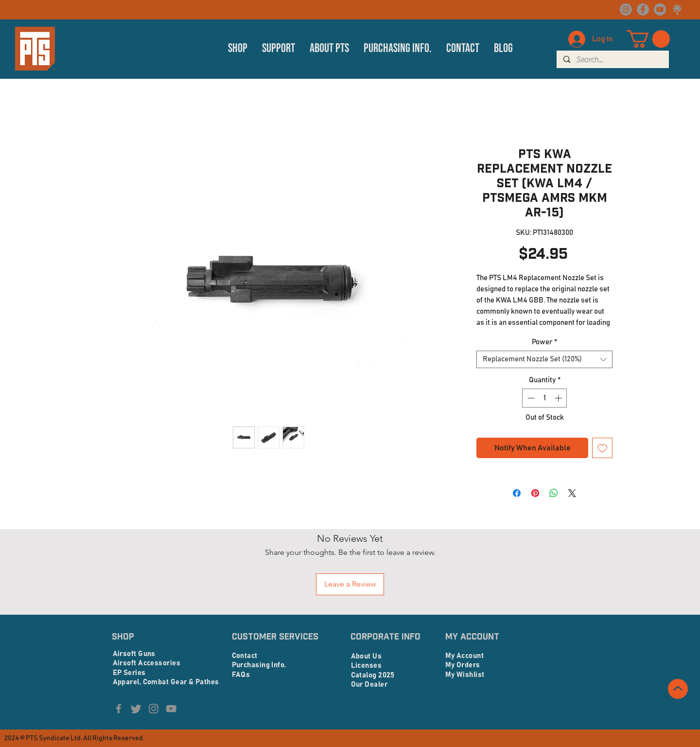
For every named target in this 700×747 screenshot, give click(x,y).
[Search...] (612, 60)
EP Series (129, 673)
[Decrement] (530, 398)
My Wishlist (465, 675)
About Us (367, 656)
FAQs (241, 675)
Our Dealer (369, 685)
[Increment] (559, 398)
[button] (238, 49)
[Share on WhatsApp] (554, 493)
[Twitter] (136, 709)
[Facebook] (643, 9)
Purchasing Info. (259, 665)
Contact (245, 656)
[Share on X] (572, 493)
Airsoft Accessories (147, 663)
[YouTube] (660, 9)
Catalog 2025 (373, 675)
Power (544, 342)
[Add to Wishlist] (602, 448)
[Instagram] (626, 9)
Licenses (367, 666)
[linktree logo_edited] (677, 9)
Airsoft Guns (134, 654)
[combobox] (544, 359)
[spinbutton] (545, 398)
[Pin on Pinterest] (535, 493)
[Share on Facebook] (517, 493)
